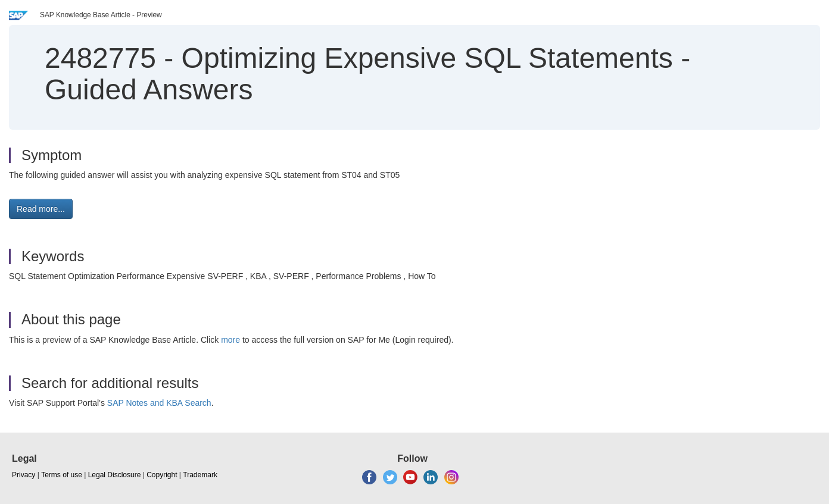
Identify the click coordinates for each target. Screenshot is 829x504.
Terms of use (62, 475)
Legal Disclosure (115, 475)
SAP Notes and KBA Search (159, 403)
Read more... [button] (41, 209)
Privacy (24, 475)
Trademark (200, 475)
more (230, 340)
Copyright (162, 475)
